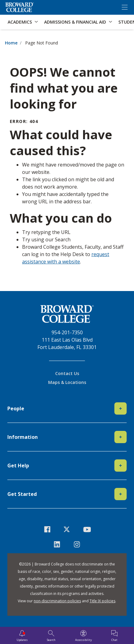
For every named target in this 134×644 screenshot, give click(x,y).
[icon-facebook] (47, 529)
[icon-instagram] (77, 544)
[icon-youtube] (87, 529)
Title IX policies (102, 601)
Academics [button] (20, 22)
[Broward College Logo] (20, 7)
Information (67, 437)
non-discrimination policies (57, 601)
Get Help (67, 466)
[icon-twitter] (67, 529)
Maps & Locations (67, 382)
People (67, 408)
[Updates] (22, 636)
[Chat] (114, 636)
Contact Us (67, 373)
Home (11, 43)
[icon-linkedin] (57, 544)
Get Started (67, 494)
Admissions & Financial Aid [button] (75, 22)
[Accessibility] (84, 636)
